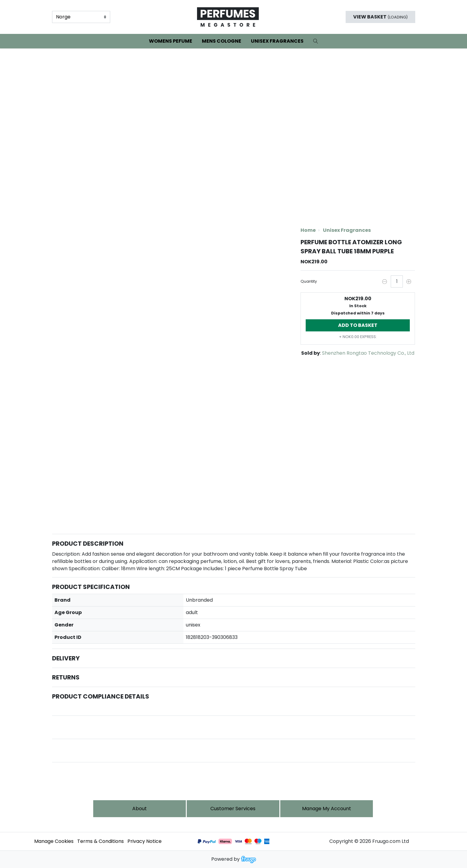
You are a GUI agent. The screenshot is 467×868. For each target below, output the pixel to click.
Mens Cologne (222, 41)
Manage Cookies (54, 841)
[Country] (81, 17)
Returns (66, 677)
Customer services (233, 809)
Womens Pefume (171, 41)
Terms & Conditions (100, 841)
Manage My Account (327, 809)
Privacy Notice (145, 841)
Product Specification (91, 587)
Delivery (66, 658)
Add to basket (358, 325)
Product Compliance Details (101, 696)
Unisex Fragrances (277, 41)
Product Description (88, 544)
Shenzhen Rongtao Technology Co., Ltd (368, 353)
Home (308, 230)
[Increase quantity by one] (409, 281)
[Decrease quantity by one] (385, 281)
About (140, 809)
